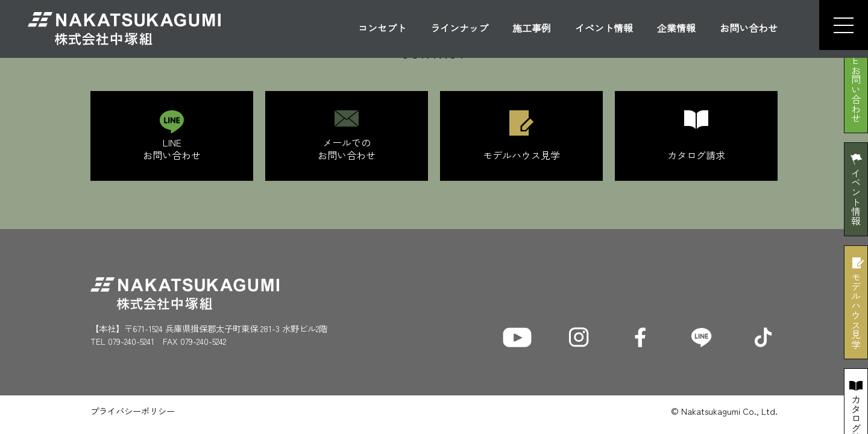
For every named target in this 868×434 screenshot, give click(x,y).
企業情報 (676, 29)
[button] (838, 25)
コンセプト (382, 29)
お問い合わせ (749, 29)
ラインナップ (459, 29)
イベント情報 (604, 29)
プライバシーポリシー (133, 411)
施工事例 (532, 29)
